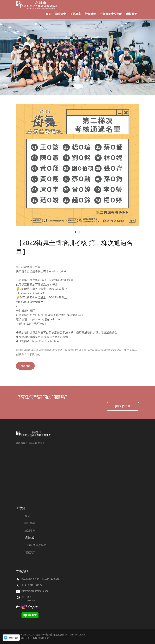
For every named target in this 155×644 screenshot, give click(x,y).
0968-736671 (35, 585)
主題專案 (75, 14)
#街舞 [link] (19, 350)
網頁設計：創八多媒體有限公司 (33, 638)
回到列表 (25, 366)
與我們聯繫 (123, 406)
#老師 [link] (35, 350)
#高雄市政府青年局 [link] (91, 350)
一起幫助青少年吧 (111, 14)
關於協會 (60, 14)
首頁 (48, 14)
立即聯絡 (14, 638)
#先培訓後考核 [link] (48, 350)
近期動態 (91, 14)
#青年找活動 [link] (32, 354)
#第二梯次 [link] (123, 350)
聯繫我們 (132, 14)
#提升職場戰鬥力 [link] (68, 350)
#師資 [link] (27, 350)
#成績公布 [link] (110, 350)
